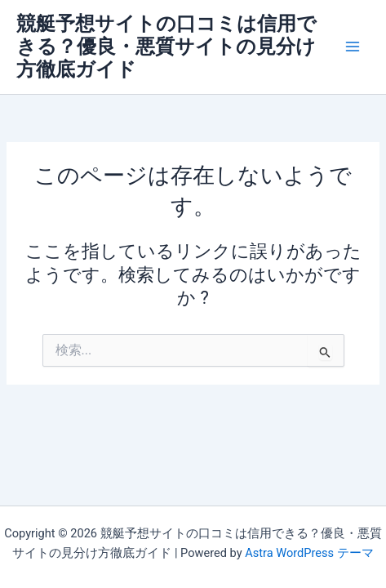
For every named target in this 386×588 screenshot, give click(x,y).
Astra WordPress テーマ (309, 553)
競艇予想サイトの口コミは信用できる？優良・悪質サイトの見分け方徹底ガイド (166, 47)
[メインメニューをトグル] (353, 47)
